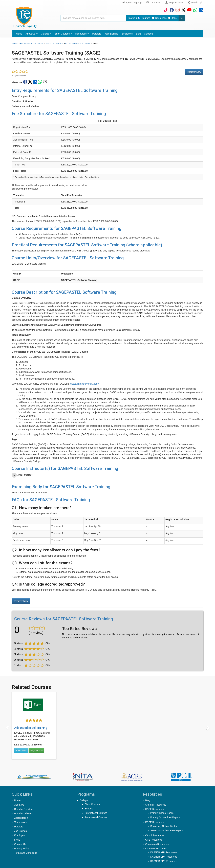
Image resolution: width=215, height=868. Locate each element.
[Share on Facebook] (25, 82)
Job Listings (20, 831)
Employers (127, 34)
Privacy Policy (22, 848)
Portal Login (195, 3)
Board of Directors (24, 809)
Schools (89, 809)
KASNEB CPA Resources (164, 857)
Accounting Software (78, 43)
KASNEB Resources (156, 848)
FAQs (17, 840)
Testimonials (21, 822)
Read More (21, 751)
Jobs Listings (111, 34)
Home (19, 34)
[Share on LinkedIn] (35, 82)
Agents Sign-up (132, 3)
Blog (138, 34)
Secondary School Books (163, 826)
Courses (144, 18)
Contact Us (20, 844)
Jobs (172, 18)
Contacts (149, 34)
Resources (159, 18)
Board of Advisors (24, 813)
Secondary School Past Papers (167, 830)
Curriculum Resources (157, 844)
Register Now (174, 3)
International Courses (96, 813)
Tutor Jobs (153, 3)
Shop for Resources (156, 805)
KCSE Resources (154, 822)
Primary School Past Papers (165, 817)
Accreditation (21, 818)
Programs (26, 43)
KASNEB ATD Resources (164, 852)
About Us (31, 34)
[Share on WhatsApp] (40, 82)
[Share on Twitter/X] (30, 82)
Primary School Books (162, 813)
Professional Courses (96, 817)
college (39, 43)
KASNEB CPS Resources (164, 861)
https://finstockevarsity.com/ (84, 384)
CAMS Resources (155, 835)
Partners (97, 34)
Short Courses (63, 34)
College (46, 34)
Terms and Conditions (26, 853)
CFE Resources (154, 840)
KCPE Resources (154, 809)
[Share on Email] (45, 82)
